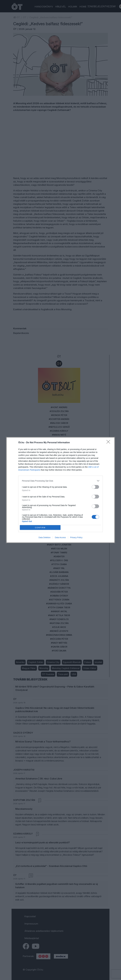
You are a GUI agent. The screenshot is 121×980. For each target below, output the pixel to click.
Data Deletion (45, 537)
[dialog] (60, 490)
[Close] (109, 443)
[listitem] (60, 481)
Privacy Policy (76, 537)
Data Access (60, 537)
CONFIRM (40, 528)
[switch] (95, 487)
